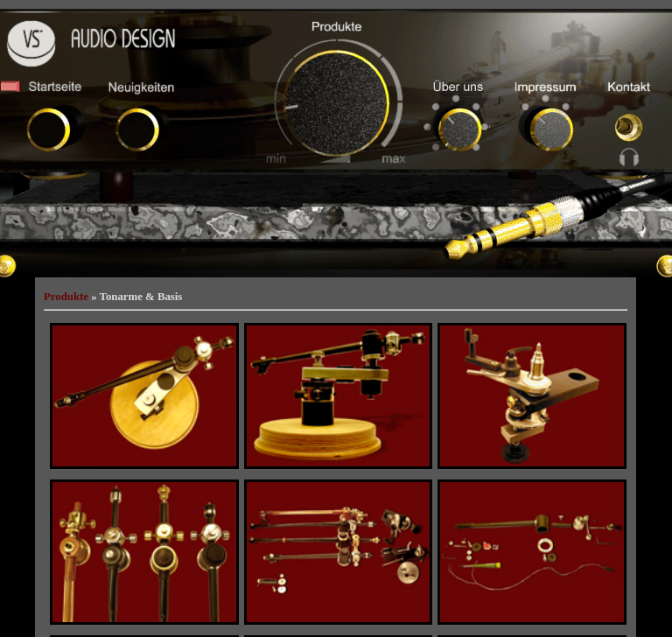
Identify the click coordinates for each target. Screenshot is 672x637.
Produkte (66, 297)
